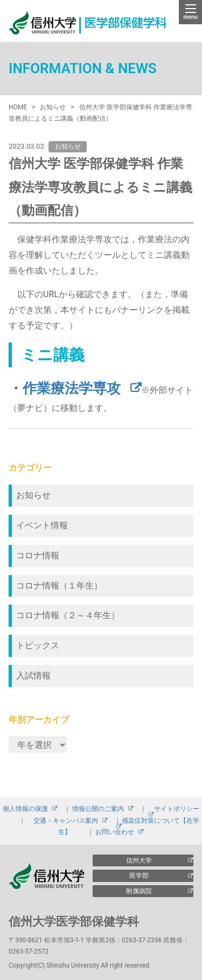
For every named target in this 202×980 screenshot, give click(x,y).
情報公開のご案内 (98, 809)
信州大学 (139, 860)
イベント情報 (42, 525)
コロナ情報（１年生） (59, 586)
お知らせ (33, 495)
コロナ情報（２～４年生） (68, 615)
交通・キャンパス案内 (66, 821)
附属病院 (139, 891)
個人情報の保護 (25, 809)
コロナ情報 (38, 555)
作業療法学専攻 (72, 388)
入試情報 (33, 675)
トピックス (38, 645)
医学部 (139, 876)
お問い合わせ (115, 832)
